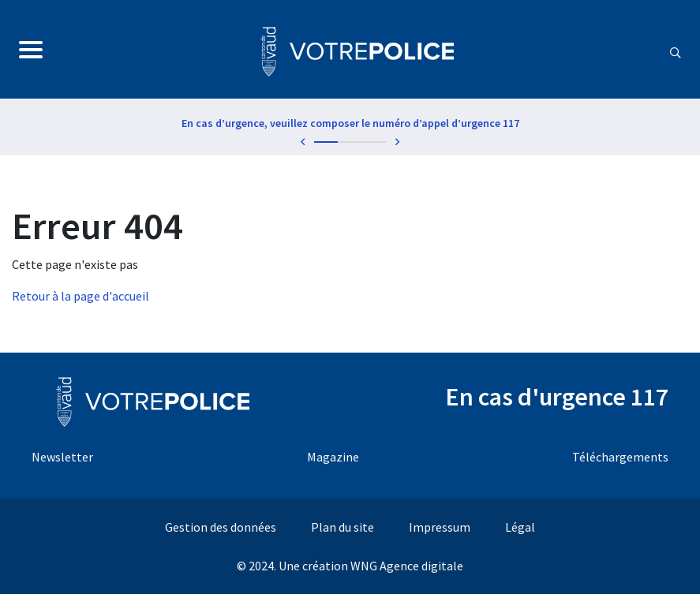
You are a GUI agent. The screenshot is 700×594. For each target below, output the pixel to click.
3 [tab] (374, 142)
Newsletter (62, 457)
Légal (520, 527)
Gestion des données (221, 527)
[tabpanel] (350, 126)
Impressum (440, 527)
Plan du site (343, 527)
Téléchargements (620, 457)
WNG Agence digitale (407, 566)
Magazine (333, 457)
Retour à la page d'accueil (80, 296)
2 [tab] (350, 142)
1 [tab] (326, 142)
